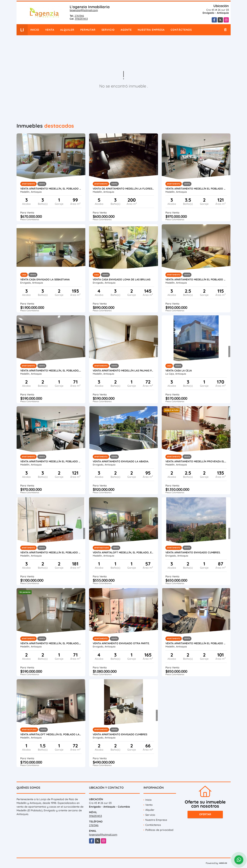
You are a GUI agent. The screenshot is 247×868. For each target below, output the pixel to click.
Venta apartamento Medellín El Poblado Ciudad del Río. (196, 189)
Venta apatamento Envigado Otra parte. (121, 643)
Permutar (88, 30)
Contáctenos (181, 30)
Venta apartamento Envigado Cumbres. (193, 552)
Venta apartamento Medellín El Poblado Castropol (196, 279)
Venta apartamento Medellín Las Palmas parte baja (123, 371)
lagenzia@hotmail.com (84, 10)
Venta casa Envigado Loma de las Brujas (122, 279)
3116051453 (81, 19)
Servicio (108, 30)
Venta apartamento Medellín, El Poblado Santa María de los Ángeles (51, 189)
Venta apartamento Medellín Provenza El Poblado (196, 461)
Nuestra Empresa (151, 30)
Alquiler (67, 30)
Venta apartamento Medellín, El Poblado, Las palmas (51, 371)
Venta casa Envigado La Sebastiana (45, 279)
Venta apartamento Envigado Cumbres (120, 734)
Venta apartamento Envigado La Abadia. (121, 461)
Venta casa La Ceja (179, 371)
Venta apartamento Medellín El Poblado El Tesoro (196, 643)
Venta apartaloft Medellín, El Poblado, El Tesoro (123, 552)
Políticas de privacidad (159, 830)
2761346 (79, 16)
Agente (126, 30)
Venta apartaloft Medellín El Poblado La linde (51, 734)
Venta (50, 30)
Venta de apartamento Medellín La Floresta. (123, 189)
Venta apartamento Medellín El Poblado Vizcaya (51, 552)
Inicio (35, 30)
